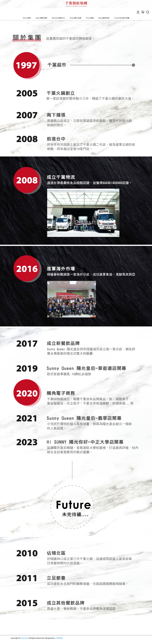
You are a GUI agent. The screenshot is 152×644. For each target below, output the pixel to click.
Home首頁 (27, 18)
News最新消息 (104, 18)
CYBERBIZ (59, 638)
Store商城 (90, 18)
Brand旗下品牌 (76, 18)
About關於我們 (41, 18)
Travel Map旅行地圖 (122, 18)
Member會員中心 (59, 18)
